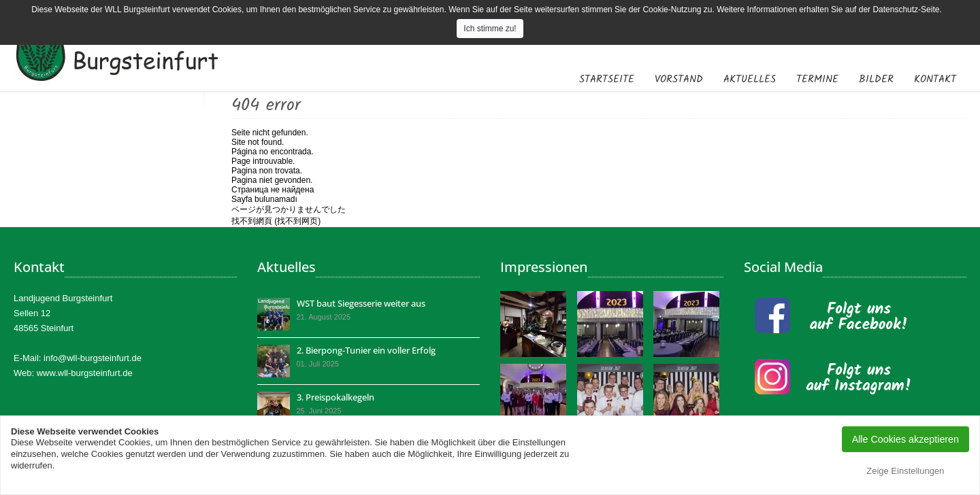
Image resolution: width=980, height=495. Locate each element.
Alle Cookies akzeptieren (905, 439)
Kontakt (935, 80)
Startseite (607, 80)
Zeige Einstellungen (905, 471)
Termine (817, 80)
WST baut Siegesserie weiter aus (361, 303)
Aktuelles (750, 80)
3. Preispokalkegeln (336, 397)
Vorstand (679, 80)
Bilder (876, 80)
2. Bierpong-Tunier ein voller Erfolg (366, 350)
